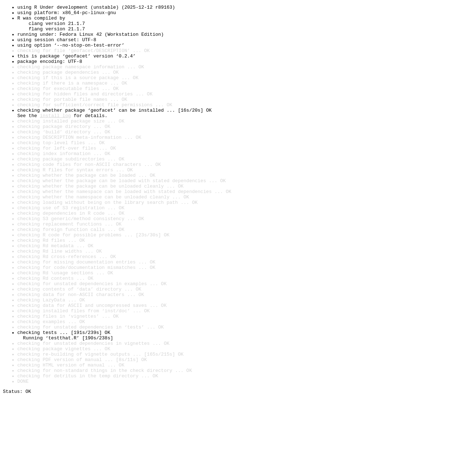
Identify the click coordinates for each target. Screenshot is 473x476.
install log (55, 138)
